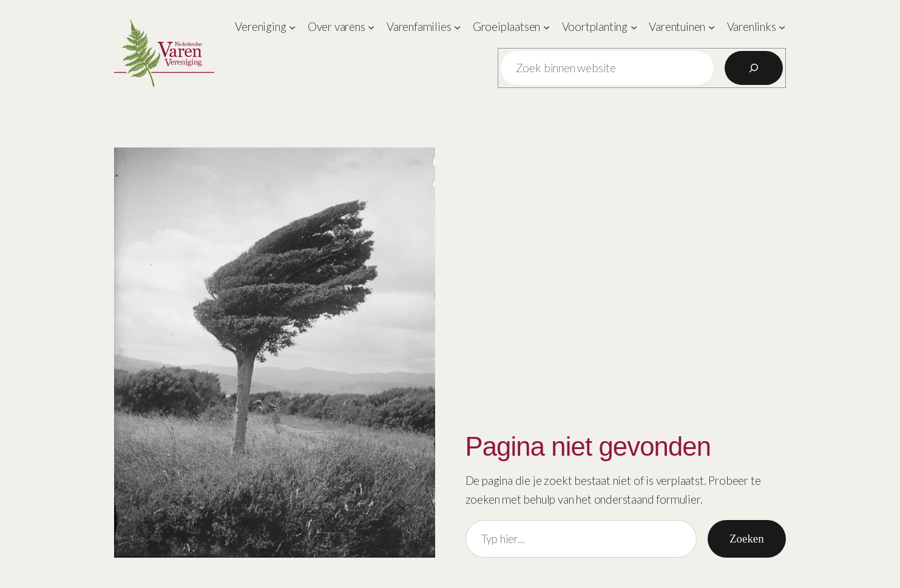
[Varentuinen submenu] (712, 27)
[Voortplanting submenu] (634, 27)
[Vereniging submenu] (292, 27)
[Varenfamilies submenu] (457, 27)
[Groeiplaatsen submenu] (546, 27)
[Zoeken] (754, 68)
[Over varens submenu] (371, 27)
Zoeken (747, 539)
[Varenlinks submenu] (782, 27)
